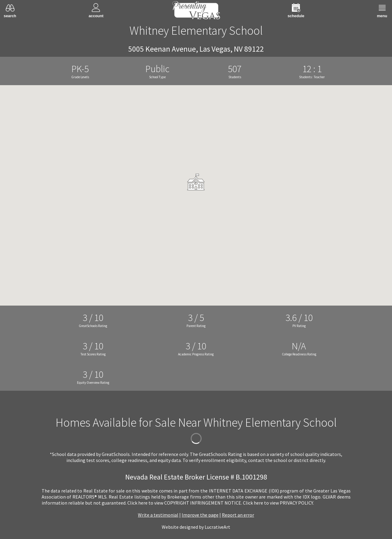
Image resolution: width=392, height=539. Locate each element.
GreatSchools (116, 454)
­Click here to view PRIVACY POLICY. (278, 503)
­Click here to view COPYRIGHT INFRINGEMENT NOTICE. (185, 503)
